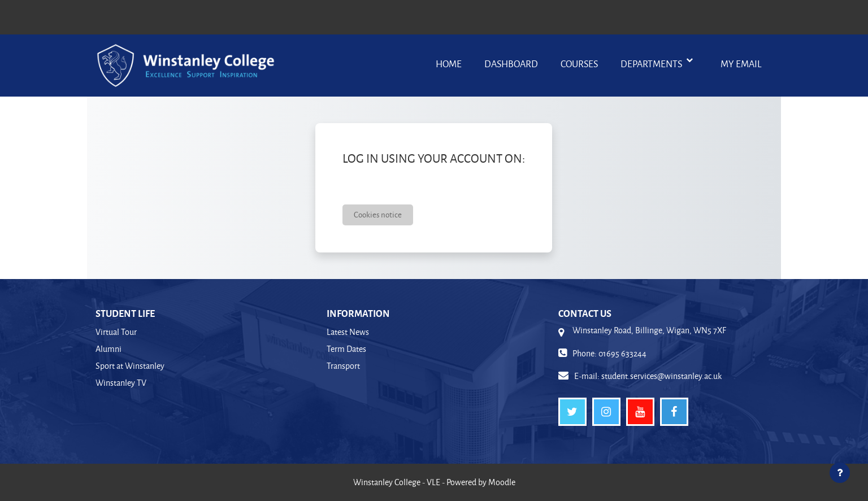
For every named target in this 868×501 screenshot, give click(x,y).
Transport (343, 366)
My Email (741, 64)
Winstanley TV (121, 383)
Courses (579, 64)
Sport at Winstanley (130, 366)
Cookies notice (378, 214)
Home (449, 64)
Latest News (348, 332)
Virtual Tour (116, 332)
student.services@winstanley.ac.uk (661, 376)
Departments (652, 64)
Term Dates (346, 349)
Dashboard (511, 64)
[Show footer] (840, 473)
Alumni (108, 349)
